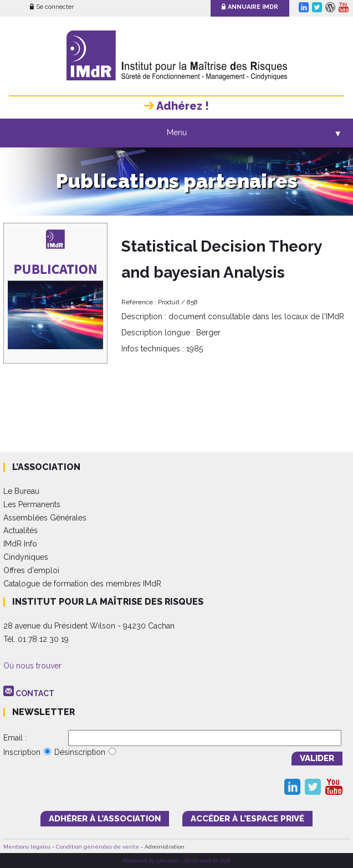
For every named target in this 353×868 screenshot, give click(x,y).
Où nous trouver (32, 666)
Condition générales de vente (98, 847)
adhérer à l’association (105, 819)
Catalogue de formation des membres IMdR (82, 584)
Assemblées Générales (45, 518)
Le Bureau (21, 491)
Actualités (21, 530)
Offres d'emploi (31, 570)
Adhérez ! (176, 106)
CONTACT (35, 693)
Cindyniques (26, 557)
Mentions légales (27, 847)
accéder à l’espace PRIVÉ (247, 819)
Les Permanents (32, 504)
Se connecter (52, 7)
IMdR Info (20, 544)
